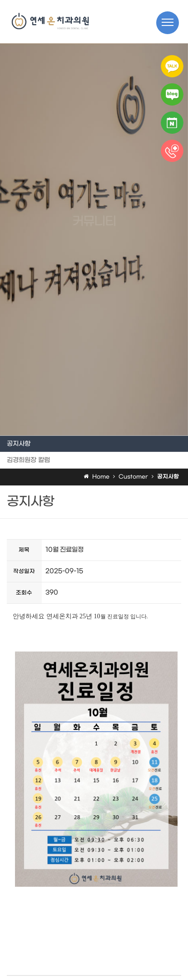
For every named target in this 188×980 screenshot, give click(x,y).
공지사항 (19, 444)
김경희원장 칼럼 (28, 460)
